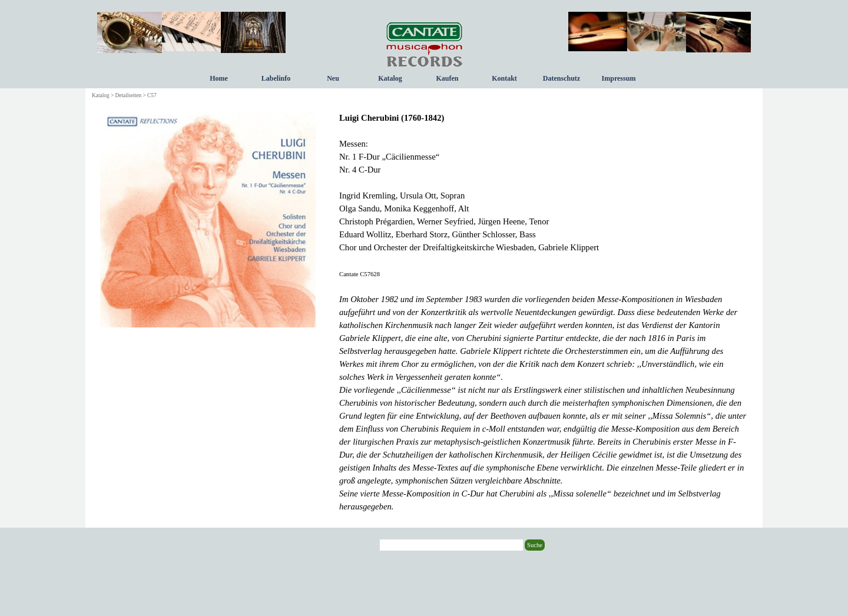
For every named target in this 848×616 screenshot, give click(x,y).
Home (219, 78)
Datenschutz (562, 78)
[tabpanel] (544, 312)
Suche (535, 545)
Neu (333, 78)
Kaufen (447, 78)
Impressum (619, 78)
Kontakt (504, 78)
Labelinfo (276, 78)
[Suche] (451, 545)
